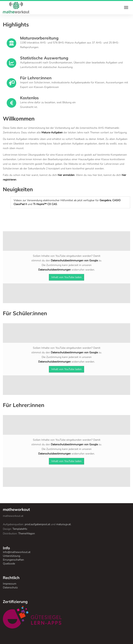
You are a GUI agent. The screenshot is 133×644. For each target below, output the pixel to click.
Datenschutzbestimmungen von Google (74, 260)
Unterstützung (11, 556)
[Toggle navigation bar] (126, 7)
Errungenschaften (13, 560)
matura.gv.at (63, 524)
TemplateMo (20, 529)
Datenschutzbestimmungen (54, 270)
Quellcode (9, 564)
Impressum (10, 584)
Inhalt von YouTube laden (66, 277)
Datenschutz (10, 588)
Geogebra (105, 200)
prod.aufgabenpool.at (37, 524)
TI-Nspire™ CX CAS (45, 204)
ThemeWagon (26, 534)
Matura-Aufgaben (52, 132)
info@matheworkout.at (17, 552)
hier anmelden (66, 175)
